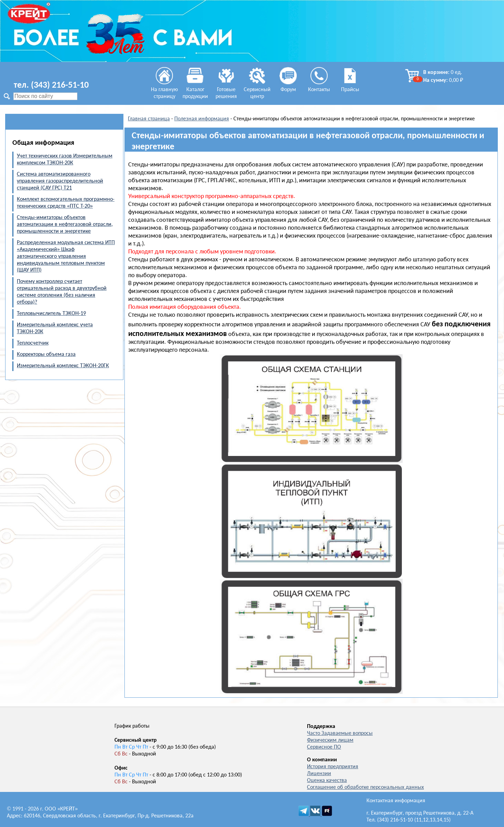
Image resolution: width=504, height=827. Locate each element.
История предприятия (333, 767)
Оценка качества (327, 781)
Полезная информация (202, 119)
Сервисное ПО (324, 747)
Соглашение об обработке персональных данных (365, 787)
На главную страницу (165, 90)
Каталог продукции (195, 90)
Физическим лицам (330, 740)
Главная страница (149, 119)
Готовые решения (226, 90)
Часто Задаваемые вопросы (340, 733)
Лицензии (319, 774)
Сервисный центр (257, 90)
